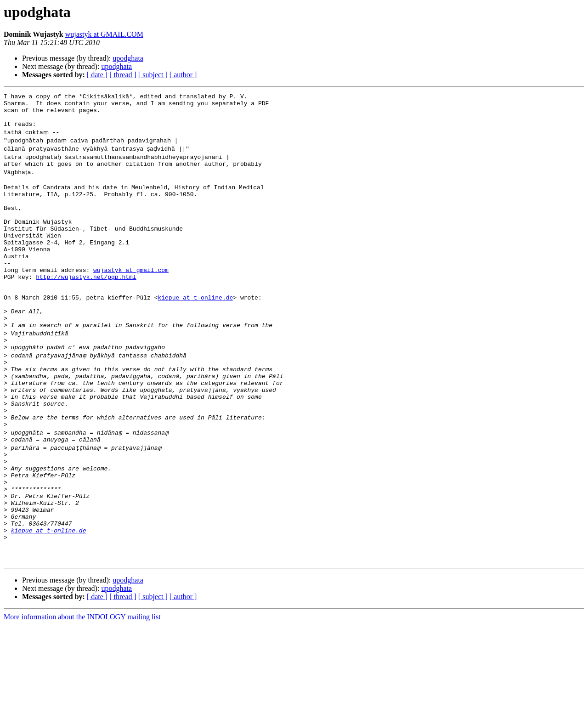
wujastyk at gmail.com (131, 296)
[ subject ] (153, 75)
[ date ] (97, 75)
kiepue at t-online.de (195, 329)
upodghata (128, 58)
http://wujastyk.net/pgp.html (86, 304)
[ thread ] (123, 75)
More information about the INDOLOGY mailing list (82, 694)
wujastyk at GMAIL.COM (104, 34)
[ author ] (183, 75)
